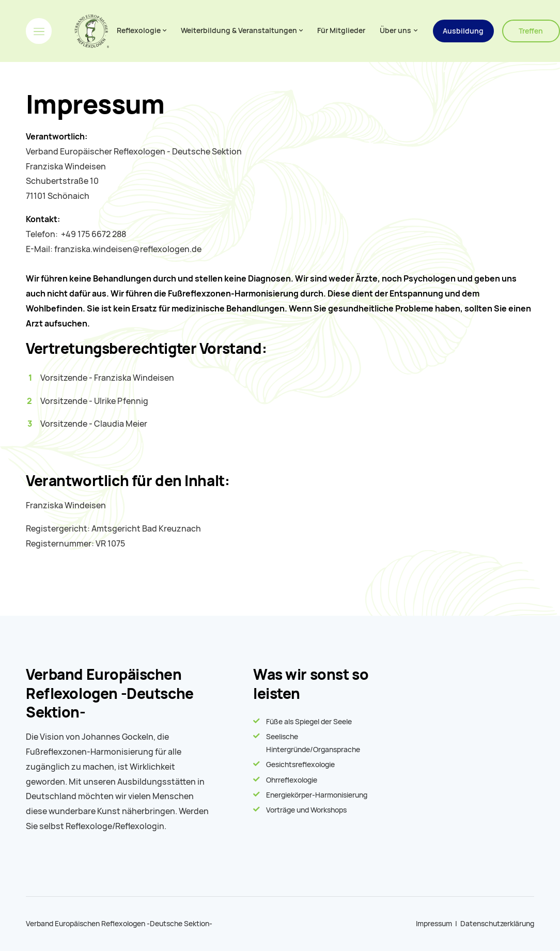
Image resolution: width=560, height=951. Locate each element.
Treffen (531, 31)
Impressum (434, 924)
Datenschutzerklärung (497, 924)
